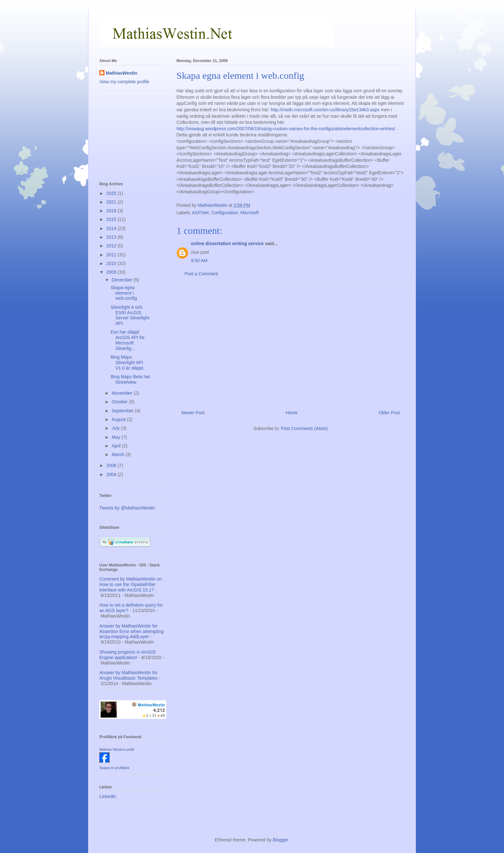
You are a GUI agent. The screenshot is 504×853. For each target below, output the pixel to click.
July (116, 428)
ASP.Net (200, 213)
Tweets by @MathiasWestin (127, 508)
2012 (112, 246)
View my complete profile (124, 82)
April (117, 446)
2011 (112, 255)
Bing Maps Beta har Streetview (130, 379)
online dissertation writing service (227, 243)
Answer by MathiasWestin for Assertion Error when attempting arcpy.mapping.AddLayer (131, 631)
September (123, 411)
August (119, 419)
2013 (112, 237)
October (120, 402)
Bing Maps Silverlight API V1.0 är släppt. (127, 362)
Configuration (225, 213)
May (116, 437)
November (122, 393)
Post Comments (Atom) (304, 428)
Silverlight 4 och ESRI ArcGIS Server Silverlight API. (130, 315)
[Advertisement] (291, 346)
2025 (112, 193)
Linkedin (108, 796)
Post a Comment (201, 274)
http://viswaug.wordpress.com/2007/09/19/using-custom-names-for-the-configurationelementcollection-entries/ (286, 129)
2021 (112, 202)
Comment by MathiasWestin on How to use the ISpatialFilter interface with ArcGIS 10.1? (130, 584)
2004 (112, 474)
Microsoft (250, 213)
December (122, 280)
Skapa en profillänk (114, 768)
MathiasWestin (122, 73)
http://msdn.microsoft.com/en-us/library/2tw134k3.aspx (325, 110)
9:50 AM (199, 261)
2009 (112, 272)
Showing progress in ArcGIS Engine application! (127, 655)
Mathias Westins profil (117, 749)
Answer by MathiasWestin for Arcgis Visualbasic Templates (128, 675)
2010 (112, 263)
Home (291, 413)
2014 (112, 228)
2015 (112, 219)
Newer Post (193, 413)
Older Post (389, 413)
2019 (112, 211)
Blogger (280, 840)
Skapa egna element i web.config (124, 293)
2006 (112, 465)
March (118, 454)
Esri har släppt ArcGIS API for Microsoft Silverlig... (128, 340)
